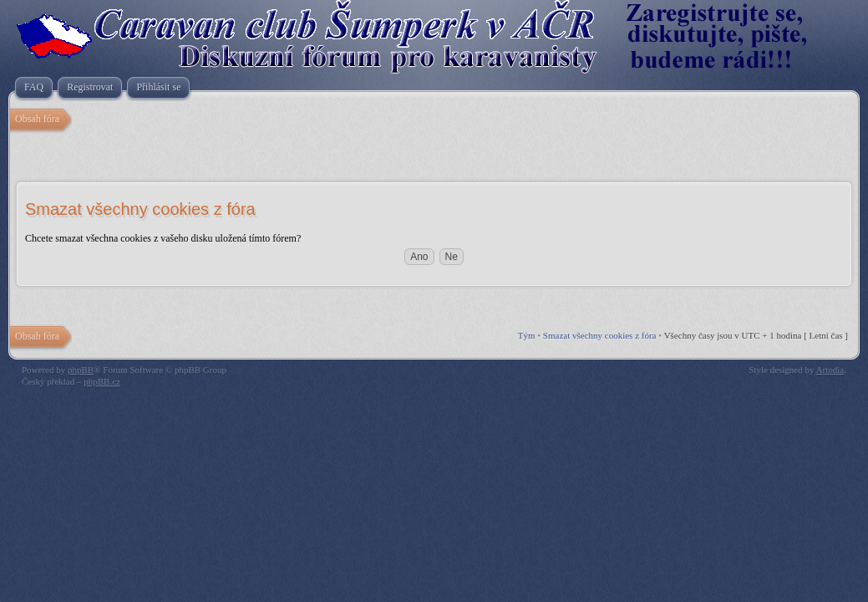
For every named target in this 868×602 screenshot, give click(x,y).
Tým (527, 335)
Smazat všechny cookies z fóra (600, 335)
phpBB (81, 370)
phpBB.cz (102, 381)
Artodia (830, 370)
